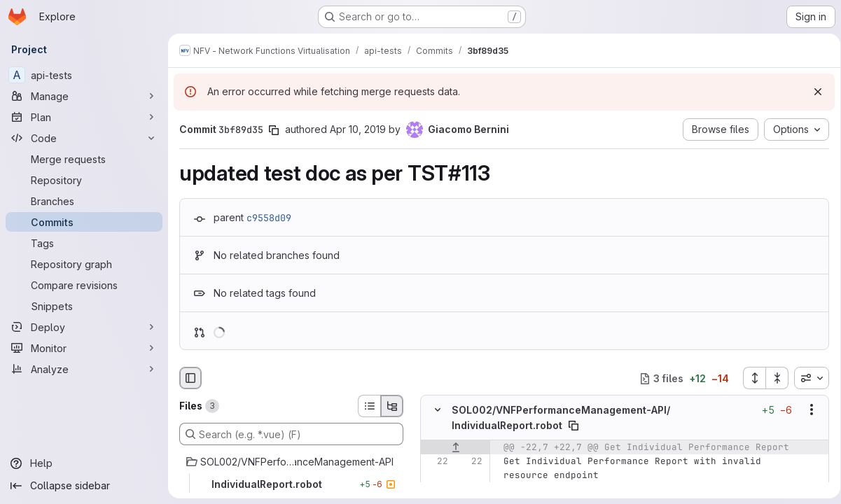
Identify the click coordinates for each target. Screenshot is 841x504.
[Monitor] (84, 348)
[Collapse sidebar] (84, 486)
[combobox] (807, 378)
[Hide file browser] (190, 378)
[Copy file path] (574, 426)
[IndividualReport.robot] (291, 484)
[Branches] (84, 201)
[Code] (84, 138)
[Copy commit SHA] (274, 130)
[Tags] (84, 243)
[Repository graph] (84, 264)
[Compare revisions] (84, 285)
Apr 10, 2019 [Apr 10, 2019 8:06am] (358, 129)
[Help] (84, 463)
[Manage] (84, 96)
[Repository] (84, 180)
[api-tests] (84, 75)
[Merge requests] (84, 159)
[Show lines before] (456, 447)
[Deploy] (84, 327)
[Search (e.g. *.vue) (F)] (291, 434)
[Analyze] (84, 369)
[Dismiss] (813, 92)
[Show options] (807, 410)
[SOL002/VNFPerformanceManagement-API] (291, 462)
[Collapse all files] (772, 378)
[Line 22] (436, 461)
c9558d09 (269, 218)
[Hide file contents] (438, 410)
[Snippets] (84, 306)
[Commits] (84, 222)
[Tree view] (392, 406)
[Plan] (84, 117)
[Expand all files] (749, 378)
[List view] (369, 406)
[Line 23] (436, 489)
